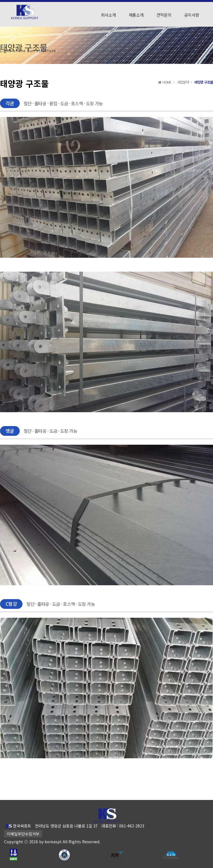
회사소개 (108, 15)
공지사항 (192, 15)
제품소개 (136, 15)
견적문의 (164, 15)
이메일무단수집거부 (23, 834)
